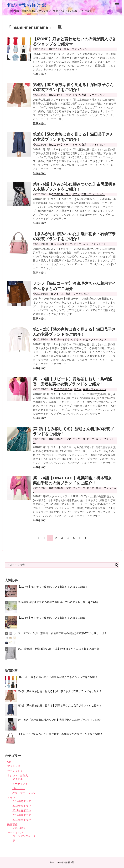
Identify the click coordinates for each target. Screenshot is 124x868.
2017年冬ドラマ (22, 801)
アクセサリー (15, 766)
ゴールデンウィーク (24, 836)
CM (9, 762)
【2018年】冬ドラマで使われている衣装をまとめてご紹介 (52, 618)
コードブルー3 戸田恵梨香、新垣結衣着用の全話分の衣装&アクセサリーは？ (62, 633)
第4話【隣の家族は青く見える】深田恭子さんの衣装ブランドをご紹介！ (60, 691)
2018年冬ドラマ (62, 95)
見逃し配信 (19, 828)
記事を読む (39, 74)
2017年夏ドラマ (22, 806)
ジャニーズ (79, 439)
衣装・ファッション (76, 49)
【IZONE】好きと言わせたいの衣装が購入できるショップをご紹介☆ (58, 677)
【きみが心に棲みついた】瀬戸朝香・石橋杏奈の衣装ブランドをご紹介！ (60, 734)
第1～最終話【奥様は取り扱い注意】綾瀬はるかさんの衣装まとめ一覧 (58, 649)
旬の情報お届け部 (27, 5)
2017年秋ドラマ (22, 815)
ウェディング (15, 771)
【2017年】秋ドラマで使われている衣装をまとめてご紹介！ (53, 587)
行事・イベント (16, 833)
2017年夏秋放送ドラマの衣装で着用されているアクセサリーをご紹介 (58, 602)
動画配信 (12, 825)
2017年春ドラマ (22, 811)
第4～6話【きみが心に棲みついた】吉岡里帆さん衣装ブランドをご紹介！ (60, 720)
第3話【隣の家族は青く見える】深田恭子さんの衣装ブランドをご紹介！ (60, 706)
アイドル (57, 49)
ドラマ (76, 95)
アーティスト (20, 784)
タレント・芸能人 (18, 776)
